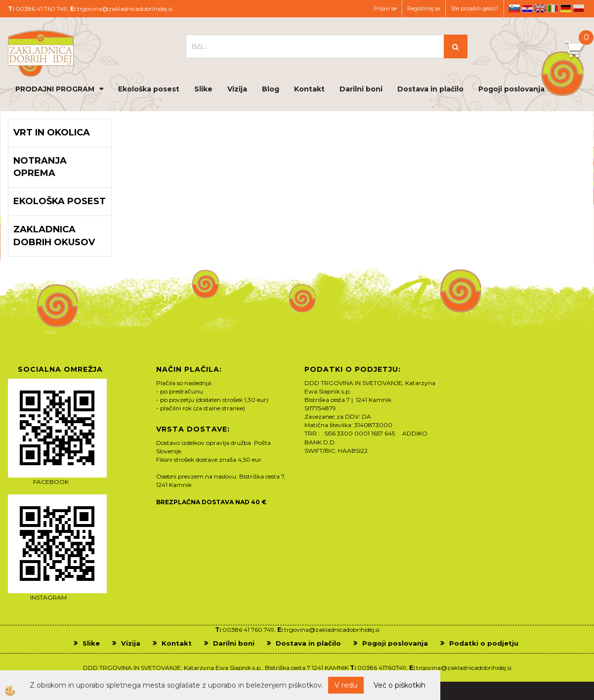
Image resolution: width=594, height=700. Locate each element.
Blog (271, 89)
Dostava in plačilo (430, 89)
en (540, 8)
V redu (346, 685)
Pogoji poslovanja (511, 89)
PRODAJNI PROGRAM (55, 89)
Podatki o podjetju (484, 643)
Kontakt (309, 89)
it (553, 8)
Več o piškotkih (400, 685)
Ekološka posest (149, 89)
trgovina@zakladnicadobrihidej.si (125, 9)
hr (527, 8)
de (566, 8)
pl (579, 8)
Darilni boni (361, 89)
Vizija (237, 89)
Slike (203, 89)
